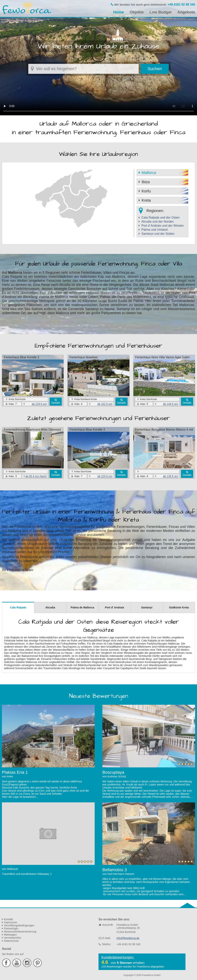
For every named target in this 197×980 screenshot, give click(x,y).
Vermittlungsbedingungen (19, 925)
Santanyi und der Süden (158, 234)
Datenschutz (11, 941)
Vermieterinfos (12, 938)
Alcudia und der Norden (158, 222)
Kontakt (8, 919)
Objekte (137, 12)
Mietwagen (10, 935)
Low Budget (160, 12)
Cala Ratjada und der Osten (160, 218)
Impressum (10, 922)
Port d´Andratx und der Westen (163, 226)
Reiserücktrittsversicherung (20, 932)
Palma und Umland (154, 230)
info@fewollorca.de (128, 938)
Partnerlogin (11, 928)
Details (56, 403)
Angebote (186, 12)
